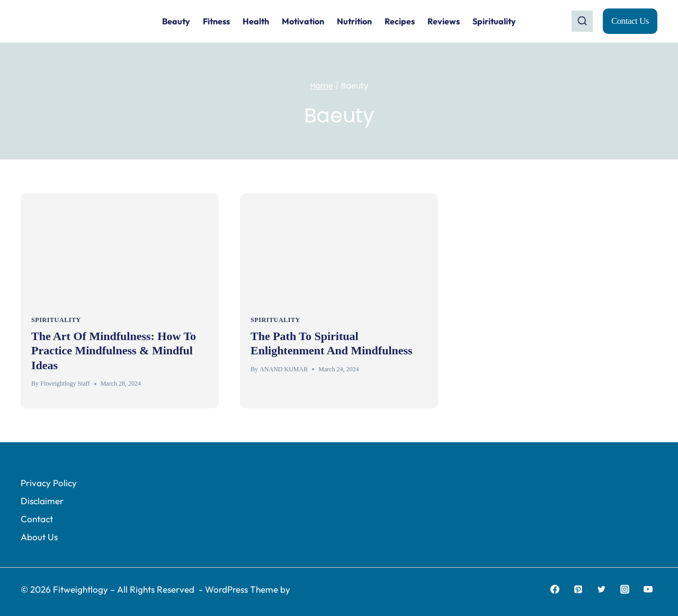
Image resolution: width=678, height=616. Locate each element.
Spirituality (494, 21)
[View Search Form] (582, 21)
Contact (37, 519)
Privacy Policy (49, 483)
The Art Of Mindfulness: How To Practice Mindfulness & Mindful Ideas (114, 351)
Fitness (216, 21)
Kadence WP (318, 589)
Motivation (303, 21)
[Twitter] (602, 590)
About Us (39, 537)
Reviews (444, 21)
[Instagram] (625, 590)
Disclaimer (42, 501)
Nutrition (354, 21)
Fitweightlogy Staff (65, 383)
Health (256, 21)
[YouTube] (648, 590)
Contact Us (630, 21)
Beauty (176, 21)
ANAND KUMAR (284, 369)
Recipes (400, 21)
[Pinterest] (578, 590)
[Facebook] (555, 590)
